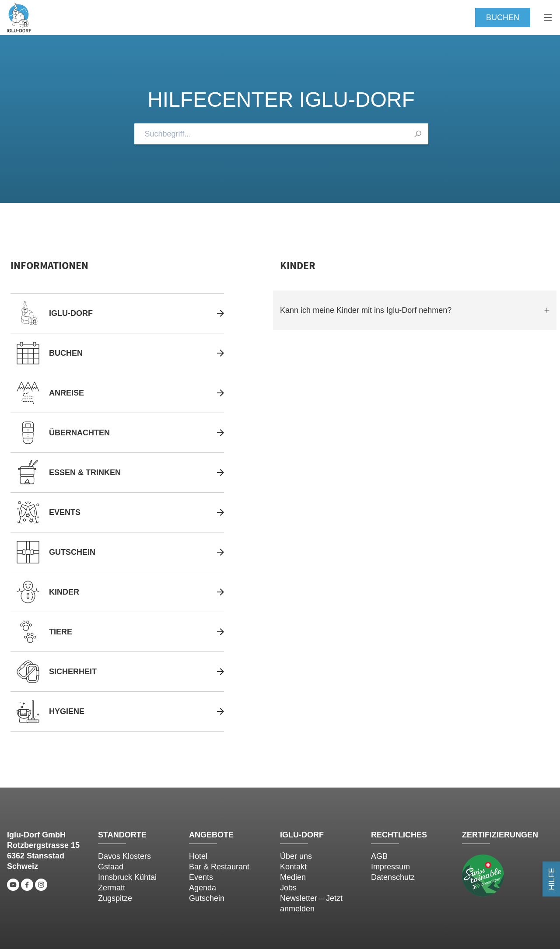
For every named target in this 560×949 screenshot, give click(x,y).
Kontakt (293, 867)
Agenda (203, 888)
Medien (293, 877)
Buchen (503, 18)
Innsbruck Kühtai (127, 877)
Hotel (198, 856)
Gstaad (111, 867)
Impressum (390, 867)
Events (201, 877)
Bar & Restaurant (219, 867)
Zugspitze (115, 898)
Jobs (288, 888)
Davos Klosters (124, 856)
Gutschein (207, 898)
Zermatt (112, 888)
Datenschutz (393, 877)
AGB (379, 856)
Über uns (296, 856)
